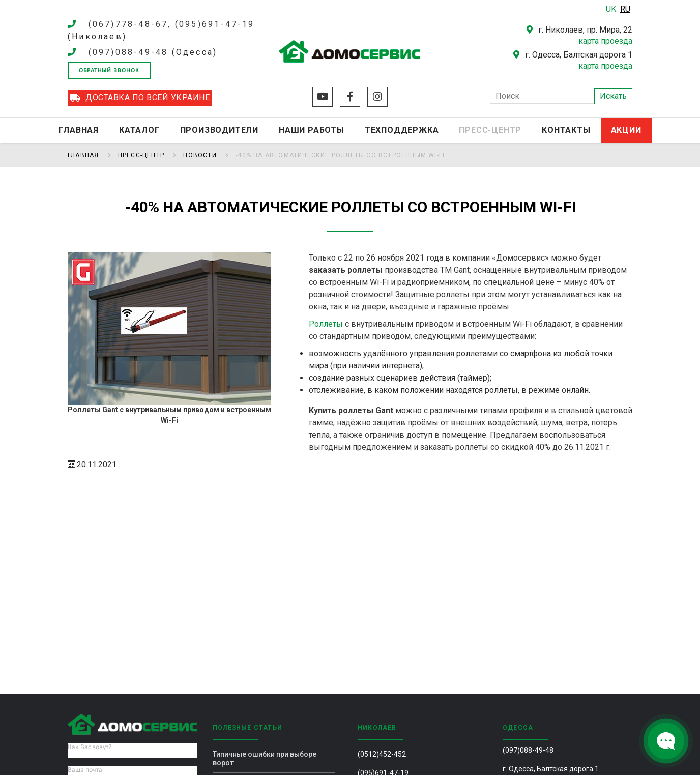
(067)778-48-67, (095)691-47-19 (172, 24)
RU (625, 9)
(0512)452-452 (382, 754)
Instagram (377, 97)
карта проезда (605, 41)
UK (612, 9)
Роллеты (326, 324)
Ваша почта (85, 770)
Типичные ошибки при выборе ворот (265, 758)
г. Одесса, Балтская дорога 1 (551, 769)
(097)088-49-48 (128, 52)
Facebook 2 (350, 97)
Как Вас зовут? (90, 747)
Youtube (323, 97)
